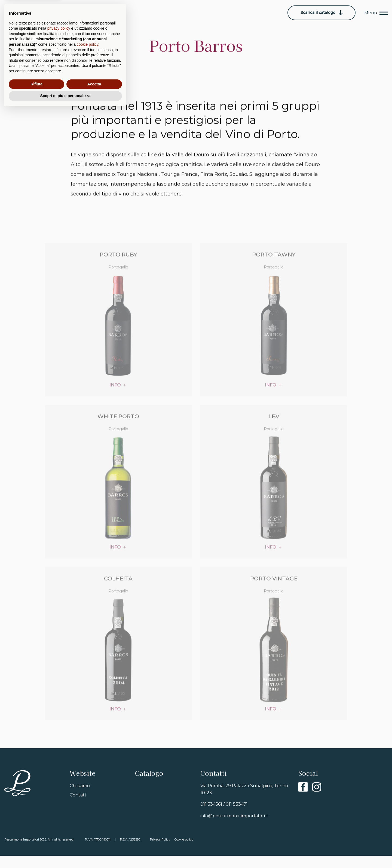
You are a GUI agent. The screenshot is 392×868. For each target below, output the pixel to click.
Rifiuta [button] (36, 841)
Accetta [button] (94, 841)
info (115, 400)
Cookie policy (185, 852)
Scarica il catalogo (321, 13)
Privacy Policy (161, 852)
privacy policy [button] (59, 786)
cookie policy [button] (88, 802)
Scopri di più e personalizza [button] (65, 853)
